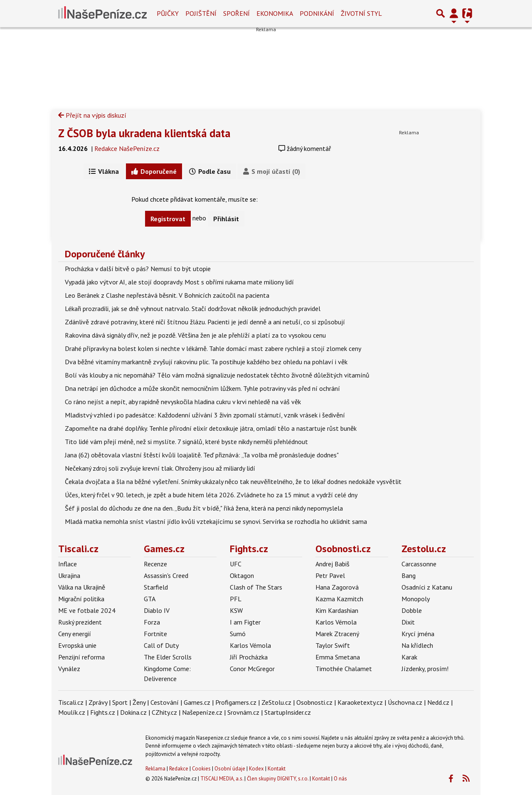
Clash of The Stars (256, 587)
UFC (236, 564)
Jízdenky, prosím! (425, 669)
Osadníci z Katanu (427, 587)
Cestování (165, 702)
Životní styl (361, 13)
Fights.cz (249, 549)
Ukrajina (69, 575)
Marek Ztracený (337, 634)
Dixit (408, 622)
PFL (236, 599)
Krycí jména (418, 634)
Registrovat (168, 219)
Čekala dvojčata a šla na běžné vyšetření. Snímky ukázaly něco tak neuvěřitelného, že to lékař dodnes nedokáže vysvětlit (233, 481)
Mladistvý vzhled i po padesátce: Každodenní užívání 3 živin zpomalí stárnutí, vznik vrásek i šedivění (205, 415)
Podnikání (317, 13)
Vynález (69, 669)
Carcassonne (419, 564)
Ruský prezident (80, 622)
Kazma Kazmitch (339, 599)
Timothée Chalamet (344, 669)
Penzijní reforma (81, 657)
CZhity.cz (164, 712)
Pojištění (201, 13)
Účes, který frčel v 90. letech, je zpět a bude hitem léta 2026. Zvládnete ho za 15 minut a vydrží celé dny (211, 495)
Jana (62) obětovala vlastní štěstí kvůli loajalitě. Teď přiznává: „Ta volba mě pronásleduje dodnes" (202, 455)
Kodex (257, 769)
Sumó (238, 634)
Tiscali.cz (78, 549)
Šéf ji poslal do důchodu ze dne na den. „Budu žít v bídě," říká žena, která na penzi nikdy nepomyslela (204, 508)
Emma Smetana (338, 657)
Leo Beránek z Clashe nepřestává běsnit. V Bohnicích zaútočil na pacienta (167, 295)
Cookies (201, 769)
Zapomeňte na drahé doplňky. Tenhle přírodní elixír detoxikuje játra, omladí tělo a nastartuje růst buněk (211, 428)
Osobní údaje (230, 769)
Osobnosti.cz (343, 549)
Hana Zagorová (337, 587)
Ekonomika (275, 13)
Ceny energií (75, 634)
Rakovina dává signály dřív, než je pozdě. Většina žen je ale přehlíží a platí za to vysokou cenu (195, 335)
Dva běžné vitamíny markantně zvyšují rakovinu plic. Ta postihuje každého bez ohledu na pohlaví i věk (206, 362)
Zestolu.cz (424, 549)
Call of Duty (161, 645)
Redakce (179, 769)
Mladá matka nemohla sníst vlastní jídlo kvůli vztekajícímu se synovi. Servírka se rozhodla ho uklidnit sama (216, 521)
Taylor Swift (333, 645)
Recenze (155, 564)
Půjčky (168, 13)
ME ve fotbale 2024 (87, 610)
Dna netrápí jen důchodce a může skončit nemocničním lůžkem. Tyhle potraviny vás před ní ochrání (202, 388)
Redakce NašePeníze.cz (127, 148)
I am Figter (245, 622)
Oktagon (242, 575)
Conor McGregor (252, 669)
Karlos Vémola (250, 645)
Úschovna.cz (405, 702)
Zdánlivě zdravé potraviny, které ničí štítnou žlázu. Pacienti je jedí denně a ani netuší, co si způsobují (205, 322)
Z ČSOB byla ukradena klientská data (144, 133)
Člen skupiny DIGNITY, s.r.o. (278, 779)
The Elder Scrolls (168, 657)
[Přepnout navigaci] (454, 13)
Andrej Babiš (332, 564)
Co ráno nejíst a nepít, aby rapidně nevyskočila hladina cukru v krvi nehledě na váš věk (183, 402)
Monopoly (416, 599)
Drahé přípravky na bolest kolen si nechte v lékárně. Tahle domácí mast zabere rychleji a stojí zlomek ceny (213, 348)
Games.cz (164, 549)
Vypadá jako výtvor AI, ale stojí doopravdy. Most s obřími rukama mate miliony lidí (179, 282)
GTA (150, 599)
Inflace (68, 564)
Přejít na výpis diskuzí (92, 115)
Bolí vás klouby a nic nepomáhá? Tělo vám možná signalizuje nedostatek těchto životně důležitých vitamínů (217, 375)
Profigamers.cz (236, 702)
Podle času (210, 171)
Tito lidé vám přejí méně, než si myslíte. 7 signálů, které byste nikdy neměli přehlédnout (186, 442)
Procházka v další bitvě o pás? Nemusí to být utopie (138, 269)
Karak (409, 657)
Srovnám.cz (243, 712)
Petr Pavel (330, 575)
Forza (152, 622)
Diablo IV (157, 610)
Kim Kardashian (337, 610)
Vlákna (104, 171)
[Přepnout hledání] (441, 13)
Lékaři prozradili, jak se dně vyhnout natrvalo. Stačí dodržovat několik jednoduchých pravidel (193, 309)
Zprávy (98, 702)
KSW (236, 610)
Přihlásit (226, 219)
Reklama (155, 769)
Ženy (139, 702)
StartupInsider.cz (288, 712)
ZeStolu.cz (276, 702)
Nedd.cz (438, 702)
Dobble (412, 610)
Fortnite (155, 634)
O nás (340, 779)
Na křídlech (417, 645)
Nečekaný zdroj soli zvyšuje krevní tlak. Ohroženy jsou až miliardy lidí (160, 468)
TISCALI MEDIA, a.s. (222, 779)
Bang (409, 575)
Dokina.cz (133, 712)
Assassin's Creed (166, 575)
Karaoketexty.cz (360, 702)
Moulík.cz (72, 712)
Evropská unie (77, 645)
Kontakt (277, 769)
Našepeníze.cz (202, 712)
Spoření (236, 13)
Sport (120, 702)
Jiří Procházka (249, 657)
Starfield (156, 587)
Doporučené (154, 171)
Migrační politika (81, 599)
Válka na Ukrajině (82, 587)
